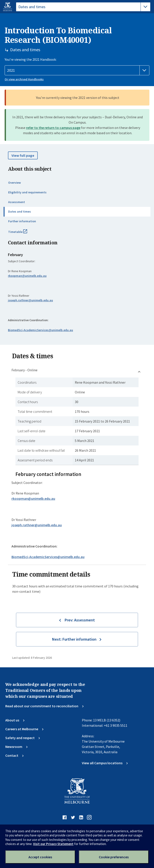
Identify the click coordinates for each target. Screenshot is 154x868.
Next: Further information (74, 639)
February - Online (24, 370)
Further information (22, 221)
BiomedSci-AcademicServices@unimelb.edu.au (40, 330)
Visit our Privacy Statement (53, 844)
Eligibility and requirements (27, 192)
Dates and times (20, 211)
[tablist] (83, 7)
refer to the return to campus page (53, 128)
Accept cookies (40, 857)
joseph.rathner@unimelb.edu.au (30, 300)
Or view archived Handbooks (24, 79)
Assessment (17, 202)
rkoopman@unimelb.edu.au (27, 276)
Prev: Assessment (80, 620)
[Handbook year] (77, 70)
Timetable (23, 234)
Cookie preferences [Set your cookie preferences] (114, 857)
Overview (14, 183)
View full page (23, 155)
